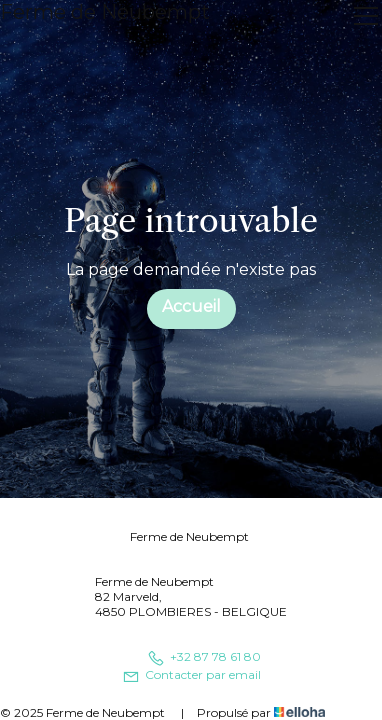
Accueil (191, 306)
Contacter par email (191, 674)
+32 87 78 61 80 (204, 656)
